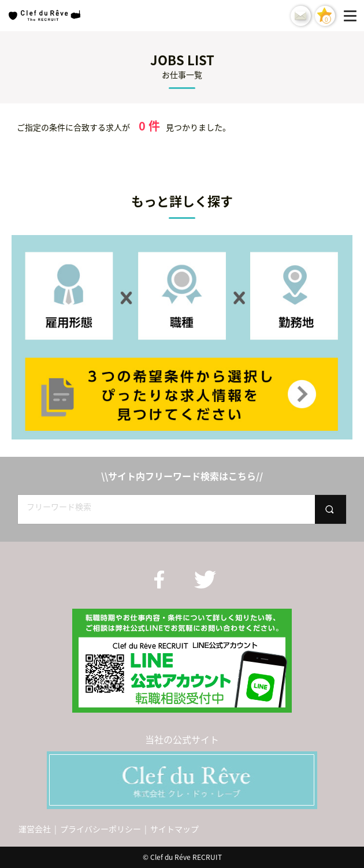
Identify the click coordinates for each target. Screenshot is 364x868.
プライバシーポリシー (101, 829)
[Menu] (352, 16)
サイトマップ (174, 829)
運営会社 (35, 829)
